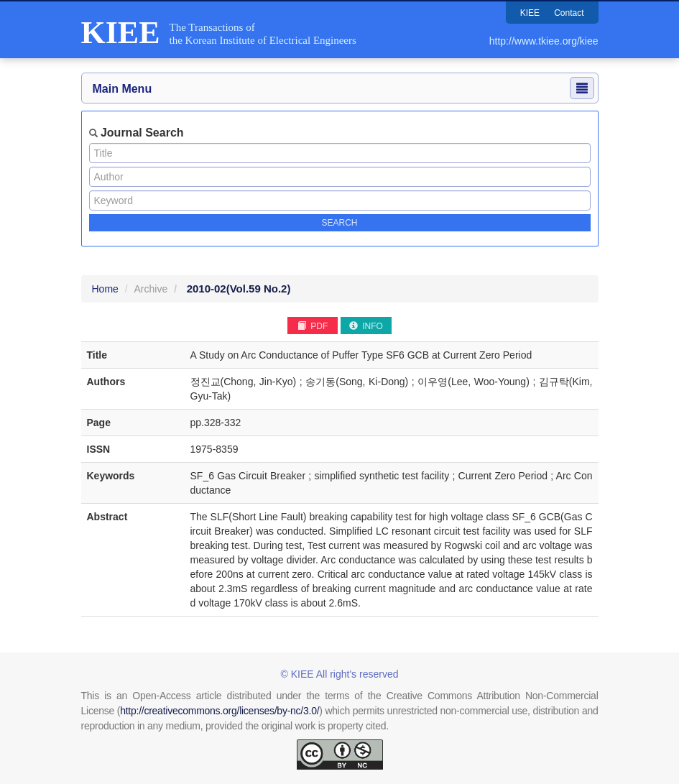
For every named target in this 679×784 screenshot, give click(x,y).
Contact (569, 13)
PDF (313, 326)
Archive (151, 289)
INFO (366, 326)
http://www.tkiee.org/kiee (544, 41)
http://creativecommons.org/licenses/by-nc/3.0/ (220, 711)
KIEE (530, 13)
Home (105, 289)
